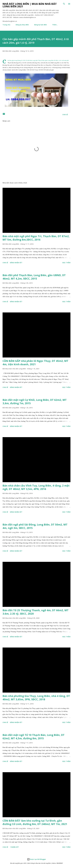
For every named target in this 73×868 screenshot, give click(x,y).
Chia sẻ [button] (65, 115)
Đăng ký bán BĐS (40, 25)
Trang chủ (6, 25)
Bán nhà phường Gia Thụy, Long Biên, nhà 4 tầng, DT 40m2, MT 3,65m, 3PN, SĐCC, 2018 (36, 698)
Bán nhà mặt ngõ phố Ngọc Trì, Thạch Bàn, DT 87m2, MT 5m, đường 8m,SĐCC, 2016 (36, 238)
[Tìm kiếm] (64, 4)
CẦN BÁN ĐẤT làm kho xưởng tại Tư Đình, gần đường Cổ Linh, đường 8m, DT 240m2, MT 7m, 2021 (35, 822)
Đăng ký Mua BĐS (22, 25)
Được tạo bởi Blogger (36, 859)
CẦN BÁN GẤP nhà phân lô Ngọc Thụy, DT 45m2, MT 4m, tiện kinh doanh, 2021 (35, 363)
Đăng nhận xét (16, 263)
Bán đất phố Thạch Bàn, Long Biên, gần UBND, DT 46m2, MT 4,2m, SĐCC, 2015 (34, 277)
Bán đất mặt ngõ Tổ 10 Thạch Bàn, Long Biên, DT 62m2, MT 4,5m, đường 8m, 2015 (34, 737)
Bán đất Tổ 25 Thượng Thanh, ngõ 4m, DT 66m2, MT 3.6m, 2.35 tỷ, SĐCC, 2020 (36, 612)
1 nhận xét (14, 847)
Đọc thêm (66, 263)
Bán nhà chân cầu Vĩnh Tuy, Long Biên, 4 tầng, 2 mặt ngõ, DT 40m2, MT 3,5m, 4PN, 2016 (36, 487)
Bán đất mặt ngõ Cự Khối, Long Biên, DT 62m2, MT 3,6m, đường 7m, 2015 (35, 402)
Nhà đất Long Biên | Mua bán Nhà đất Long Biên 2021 (30, 5)
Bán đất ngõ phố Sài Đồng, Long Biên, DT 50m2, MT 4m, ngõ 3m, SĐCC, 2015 (35, 526)
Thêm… (55, 25)
